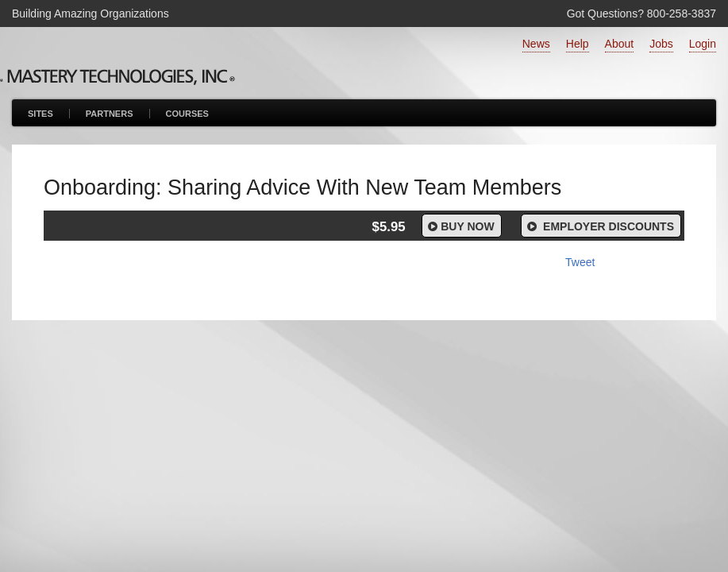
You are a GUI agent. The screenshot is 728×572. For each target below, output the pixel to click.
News (536, 44)
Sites (40, 114)
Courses (187, 114)
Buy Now (460, 226)
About (620, 44)
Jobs (661, 44)
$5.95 (389, 227)
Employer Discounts (599, 226)
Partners (110, 114)
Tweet (580, 262)
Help (578, 44)
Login (703, 44)
